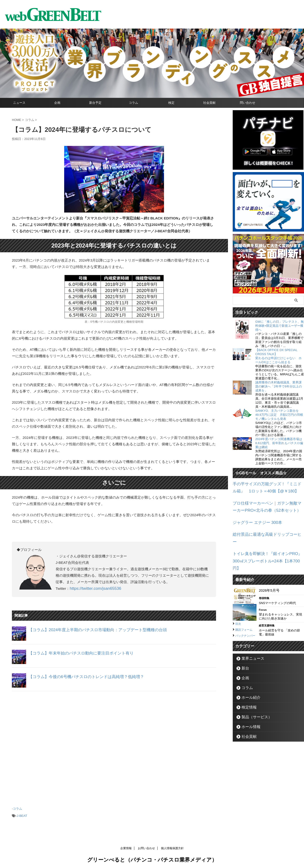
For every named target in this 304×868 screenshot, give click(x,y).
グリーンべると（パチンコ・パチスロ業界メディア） (152, 857)
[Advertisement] (114, 746)
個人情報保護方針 (172, 846)
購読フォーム (245, 608)
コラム (133, 103)
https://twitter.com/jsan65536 (92, 588)
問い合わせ (248, 103)
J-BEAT (22, 814)
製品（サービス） (253, 701)
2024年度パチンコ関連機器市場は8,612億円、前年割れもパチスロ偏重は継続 (279, 443)
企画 (57, 103)
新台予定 (95, 103)
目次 (239, 602)
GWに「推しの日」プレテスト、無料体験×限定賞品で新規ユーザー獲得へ (280, 326)
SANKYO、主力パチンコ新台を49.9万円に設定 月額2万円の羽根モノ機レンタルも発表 (279, 415)
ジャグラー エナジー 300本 (254, 519)
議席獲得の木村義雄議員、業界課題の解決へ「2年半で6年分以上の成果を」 (279, 386)
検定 (171, 103)
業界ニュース (250, 642)
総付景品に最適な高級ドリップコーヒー (265, 530)
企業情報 (126, 846)
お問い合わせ (146, 846)
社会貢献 (209, 103)
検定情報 (247, 691)
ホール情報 (249, 711)
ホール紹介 (249, 681)
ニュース (19, 103)
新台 (244, 652)
